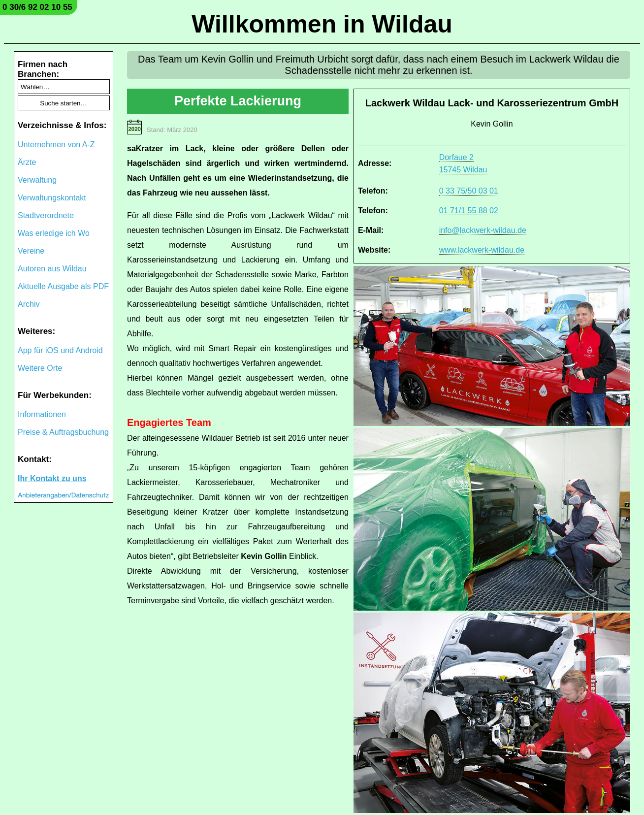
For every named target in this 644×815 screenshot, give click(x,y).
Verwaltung (37, 180)
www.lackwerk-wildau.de (482, 250)
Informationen (42, 414)
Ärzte (27, 162)
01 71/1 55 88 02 (469, 211)
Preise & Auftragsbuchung (63, 432)
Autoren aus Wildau (52, 269)
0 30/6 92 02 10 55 (37, 7)
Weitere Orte (40, 368)
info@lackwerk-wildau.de (483, 230)
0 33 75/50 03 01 (469, 191)
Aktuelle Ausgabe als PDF (63, 286)
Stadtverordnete (46, 215)
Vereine (31, 251)
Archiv (29, 304)
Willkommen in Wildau (322, 24)
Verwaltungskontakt (52, 198)
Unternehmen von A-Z (56, 145)
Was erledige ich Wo (54, 233)
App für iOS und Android (60, 350)
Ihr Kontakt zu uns (52, 478)
